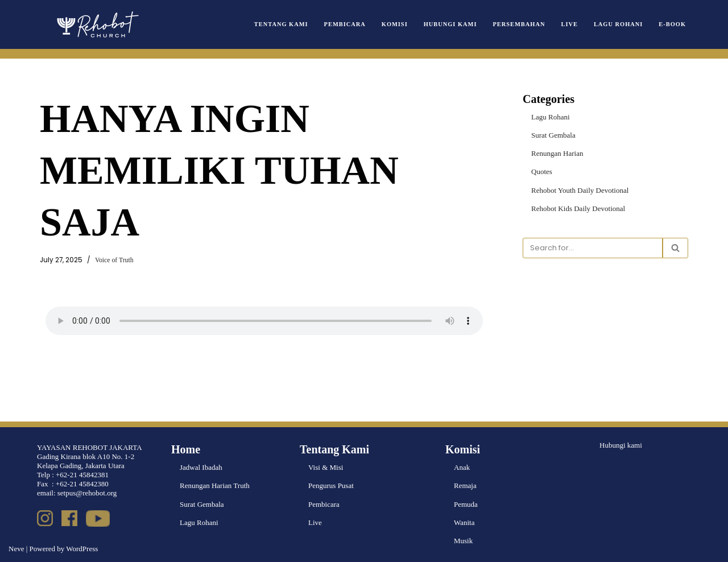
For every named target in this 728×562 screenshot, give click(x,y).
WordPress (82, 549)
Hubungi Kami (450, 24)
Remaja (465, 486)
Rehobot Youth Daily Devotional (580, 190)
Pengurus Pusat (331, 486)
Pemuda (466, 504)
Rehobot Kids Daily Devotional (578, 208)
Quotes (542, 172)
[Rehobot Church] (97, 24)
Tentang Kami (282, 24)
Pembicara (345, 24)
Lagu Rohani (618, 24)
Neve (16, 549)
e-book (672, 24)
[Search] (593, 248)
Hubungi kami (621, 446)
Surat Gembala (553, 135)
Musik (463, 541)
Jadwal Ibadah (201, 468)
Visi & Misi (326, 468)
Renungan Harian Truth (215, 486)
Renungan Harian (557, 153)
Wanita (464, 522)
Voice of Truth (114, 260)
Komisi (395, 24)
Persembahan (519, 24)
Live (570, 24)
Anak (462, 468)
